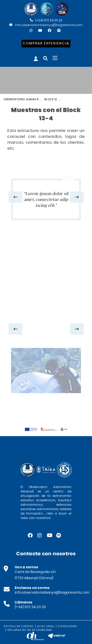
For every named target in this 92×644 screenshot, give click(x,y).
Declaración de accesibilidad (30, 630)
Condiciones (68, 626)
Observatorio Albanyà (21, 99)
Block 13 (51, 99)
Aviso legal (46, 626)
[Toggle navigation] (55, 58)
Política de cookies (19, 626)
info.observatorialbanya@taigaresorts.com (49, 25)
